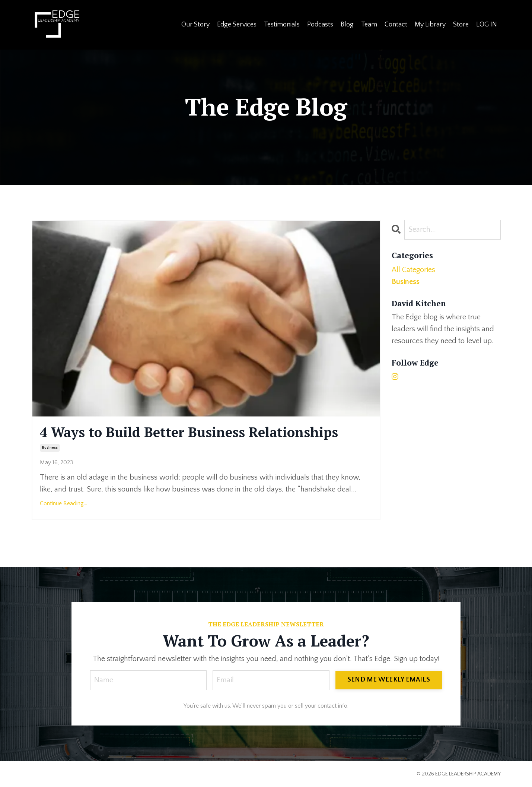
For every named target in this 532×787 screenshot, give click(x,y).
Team (369, 25)
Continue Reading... (63, 503)
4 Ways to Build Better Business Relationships (189, 432)
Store (461, 25)
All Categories (413, 270)
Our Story (195, 25)
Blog (347, 25)
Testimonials (282, 25)
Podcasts (320, 25)
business (50, 448)
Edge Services (237, 25)
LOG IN (487, 25)
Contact (396, 25)
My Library (430, 25)
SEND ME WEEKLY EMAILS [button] (389, 680)
